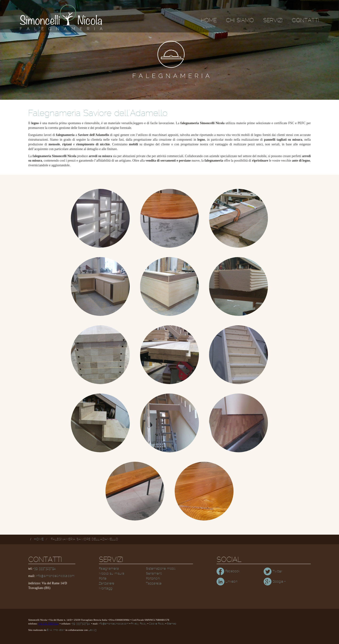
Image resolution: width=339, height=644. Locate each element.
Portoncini (153, 579)
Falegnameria (109, 569)
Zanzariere (107, 584)
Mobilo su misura (112, 574)
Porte (103, 579)
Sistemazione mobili (161, 569)
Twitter (273, 572)
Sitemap (172, 624)
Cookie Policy (157, 624)
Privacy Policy (139, 624)
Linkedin (227, 582)
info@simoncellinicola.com (55, 576)
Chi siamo (240, 20)
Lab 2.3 (92, 630)
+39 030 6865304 (48, 624)
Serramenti (154, 574)
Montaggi (106, 588)
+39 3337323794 (44, 569)
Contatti (305, 20)
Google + (274, 582)
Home (209, 20)
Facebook (228, 571)
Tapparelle (154, 584)
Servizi (273, 20)
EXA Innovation (56, 630)
